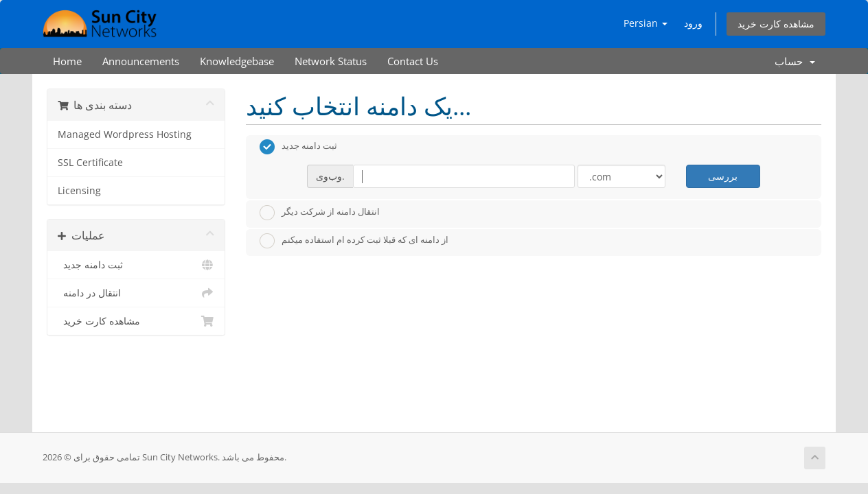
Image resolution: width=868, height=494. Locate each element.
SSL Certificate (90, 163)
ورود (693, 23)
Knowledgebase (237, 61)
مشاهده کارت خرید (776, 24)
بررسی (723, 176)
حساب (795, 61)
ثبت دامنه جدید (136, 265)
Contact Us (413, 61)
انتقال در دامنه (136, 293)
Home (67, 61)
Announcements (141, 61)
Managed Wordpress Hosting (125, 134)
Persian (646, 23)
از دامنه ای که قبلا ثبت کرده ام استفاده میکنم (354, 241)
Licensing (79, 191)
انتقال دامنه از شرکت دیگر (320, 213)
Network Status (331, 61)
